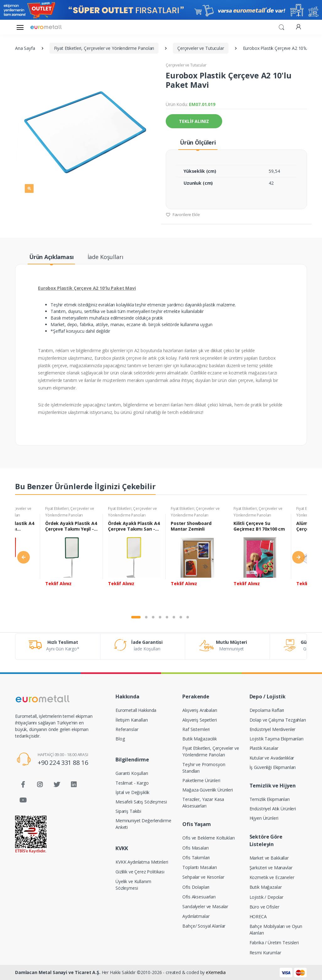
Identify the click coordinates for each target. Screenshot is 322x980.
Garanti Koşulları (132, 773)
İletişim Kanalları (131, 720)
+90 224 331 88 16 (63, 763)
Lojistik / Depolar (266, 897)
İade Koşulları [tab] (105, 257)
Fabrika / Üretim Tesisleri (274, 943)
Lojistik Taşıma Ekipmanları (276, 739)
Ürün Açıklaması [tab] (51, 257)
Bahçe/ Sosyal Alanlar (204, 926)
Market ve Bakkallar (269, 858)
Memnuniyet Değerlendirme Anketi (143, 824)
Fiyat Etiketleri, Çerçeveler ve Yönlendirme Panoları (211, 751)
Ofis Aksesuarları (199, 897)
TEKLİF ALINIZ (194, 121)
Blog (120, 739)
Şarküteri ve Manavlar (271, 868)
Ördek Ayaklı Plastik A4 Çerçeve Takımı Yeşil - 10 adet (71, 526)
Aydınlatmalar (196, 916)
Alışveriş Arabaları (200, 710)
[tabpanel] (72, 558)
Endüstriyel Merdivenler (273, 729)
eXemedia (216, 972)
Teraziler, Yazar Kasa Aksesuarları (203, 803)
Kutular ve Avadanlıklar (272, 758)
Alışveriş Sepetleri (199, 720)
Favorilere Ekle (183, 215)
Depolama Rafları (267, 710)
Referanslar (127, 729)
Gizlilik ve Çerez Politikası (140, 872)
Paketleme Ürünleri (201, 780)
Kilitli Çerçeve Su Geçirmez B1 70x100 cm (259, 526)
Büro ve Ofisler (264, 907)
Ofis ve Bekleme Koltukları (208, 838)
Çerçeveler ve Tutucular (186, 65)
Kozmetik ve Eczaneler (272, 877)
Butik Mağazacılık (200, 739)
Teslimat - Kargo (132, 783)
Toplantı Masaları (200, 867)
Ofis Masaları (195, 848)
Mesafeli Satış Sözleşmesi (141, 802)
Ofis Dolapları (196, 887)
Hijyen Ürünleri (264, 818)
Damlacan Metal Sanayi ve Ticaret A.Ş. (58, 972)
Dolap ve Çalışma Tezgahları (278, 720)
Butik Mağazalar (266, 887)
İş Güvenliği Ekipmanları (273, 767)
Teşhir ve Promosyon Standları (204, 768)
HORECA (258, 916)
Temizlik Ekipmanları (270, 799)
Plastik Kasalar (264, 748)
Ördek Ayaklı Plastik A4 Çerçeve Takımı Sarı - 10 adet (134, 526)
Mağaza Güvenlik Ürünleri (208, 790)
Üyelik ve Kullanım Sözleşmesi (133, 885)
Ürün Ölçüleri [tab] (198, 142)
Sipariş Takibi (128, 811)
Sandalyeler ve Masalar (205, 906)
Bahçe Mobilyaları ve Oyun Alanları (276, 930)
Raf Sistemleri (196, 729)
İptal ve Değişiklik (132, 792)
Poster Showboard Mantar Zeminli (191, 526)
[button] (282, 27)
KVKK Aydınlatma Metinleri (142, 862)
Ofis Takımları (196, 858)
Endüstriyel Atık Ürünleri (273, 809)
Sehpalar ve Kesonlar (203, 877)
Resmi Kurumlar (265, 953)
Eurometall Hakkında (136, 710)
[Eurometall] (46, 27)
